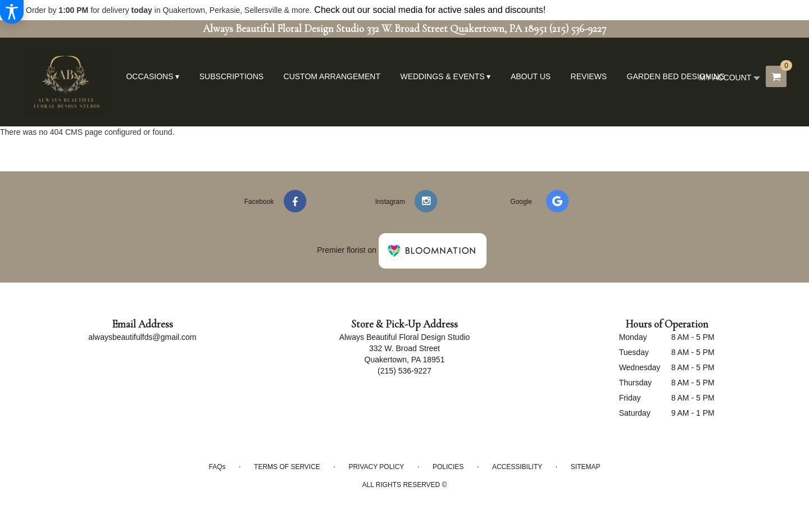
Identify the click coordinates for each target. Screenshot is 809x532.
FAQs (217, 467)
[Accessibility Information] (12, 12)
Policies (448, 467)
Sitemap (586, 467)
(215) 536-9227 (578, 28)
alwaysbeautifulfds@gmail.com (142, 337)
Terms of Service (287, 467)
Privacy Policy (376, 467)
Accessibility (517, 467)
